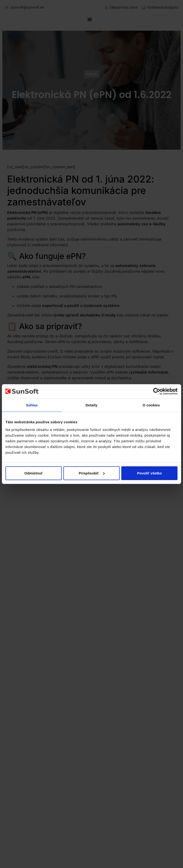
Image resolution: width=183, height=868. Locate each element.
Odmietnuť (33, 473)
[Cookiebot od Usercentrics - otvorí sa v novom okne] (157, 391)
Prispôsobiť (92, 473)
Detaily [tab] (91, 405)
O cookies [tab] (151, 405)
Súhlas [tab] (32, 405)
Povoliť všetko (149, 473)
